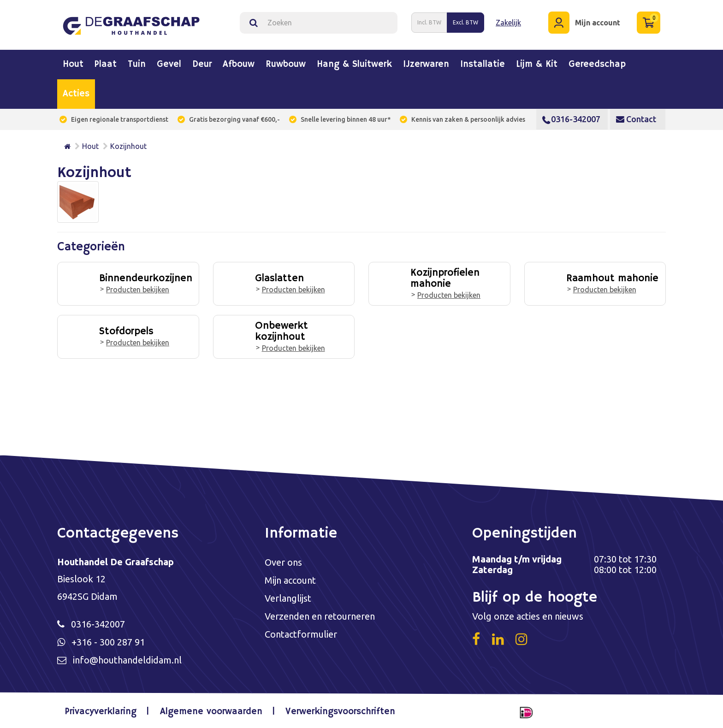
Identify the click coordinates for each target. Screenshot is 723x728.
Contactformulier (301, 634)
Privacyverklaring (101, 712)
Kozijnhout (128, 146)
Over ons (283, 562)
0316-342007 (571, 119)
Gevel (169, 65)
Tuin (137, 65)
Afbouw (239, 65)
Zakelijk (508, 23)
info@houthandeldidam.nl (127, 660)
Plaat (106, 65)
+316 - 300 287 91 (108, 642)
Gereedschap (597, 65)
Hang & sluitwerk (354, 65)
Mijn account (290, 580)
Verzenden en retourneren (320, 616)
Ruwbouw (286, 65)
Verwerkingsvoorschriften (340, 712)
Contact (636, 119)
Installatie (483, 65)
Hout (73, 65)
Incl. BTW (429, 22)
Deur (202, 65)
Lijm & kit (537, 65)
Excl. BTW (465, 22)
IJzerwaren (426, 65)
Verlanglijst (288, 598)
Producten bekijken (138, 290)
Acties (76, 94)
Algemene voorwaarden (211, 712)
